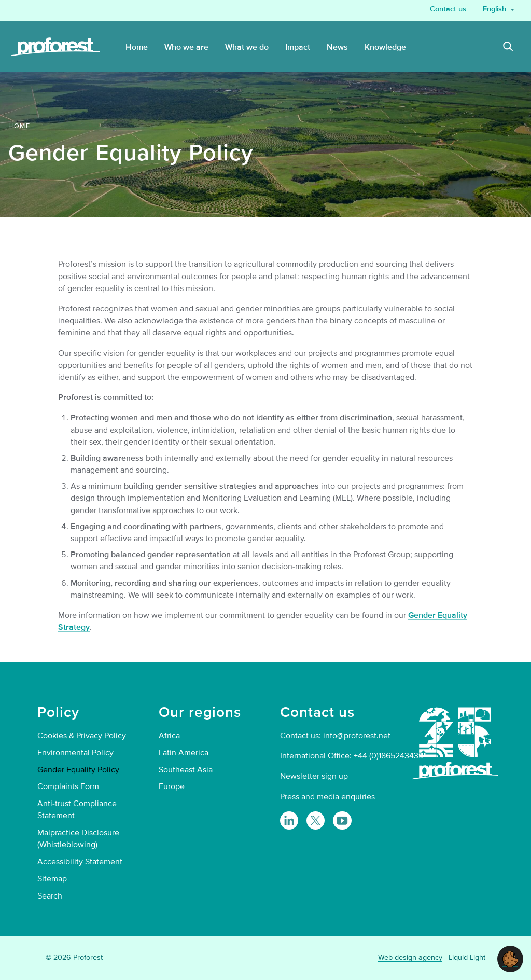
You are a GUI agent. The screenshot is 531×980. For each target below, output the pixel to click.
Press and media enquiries (327, 797)
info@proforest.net (357, 736)
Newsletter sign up (314, 776)
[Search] (508, 48)
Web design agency (410, 957)
